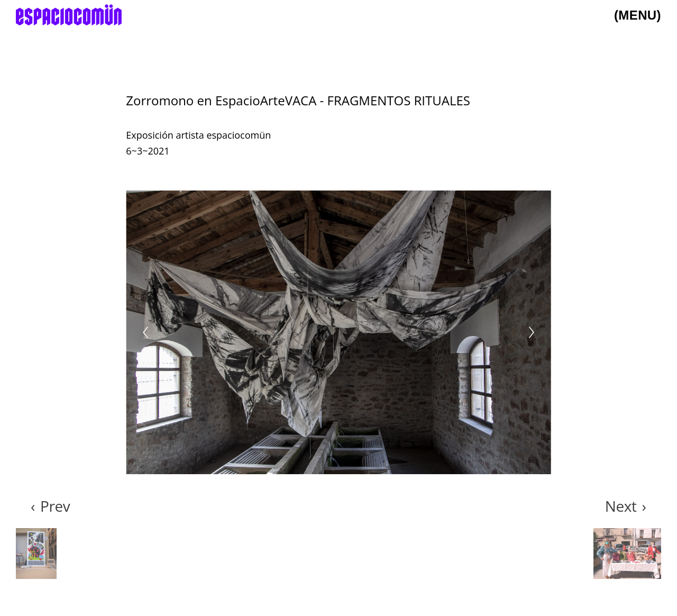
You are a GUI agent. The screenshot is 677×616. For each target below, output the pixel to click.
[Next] (532, 332)
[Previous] (145, 332)
